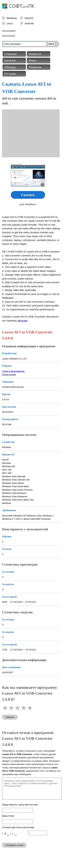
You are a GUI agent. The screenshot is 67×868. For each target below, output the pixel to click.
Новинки (35, 67)
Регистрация (9, 36)
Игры (33, 61)
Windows (12, 18)
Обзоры (10, 67)
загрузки (22, 321)
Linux (10, 23)
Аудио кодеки (9, 374)
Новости (35, 54)
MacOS (29, 18)
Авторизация (9, 31)
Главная (11, 54)
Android (29, 23)
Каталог (10, 61)
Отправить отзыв (14, 845)
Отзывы (10, 74)
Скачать (28, 195)
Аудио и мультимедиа (13, 371)
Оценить (10, 717)
